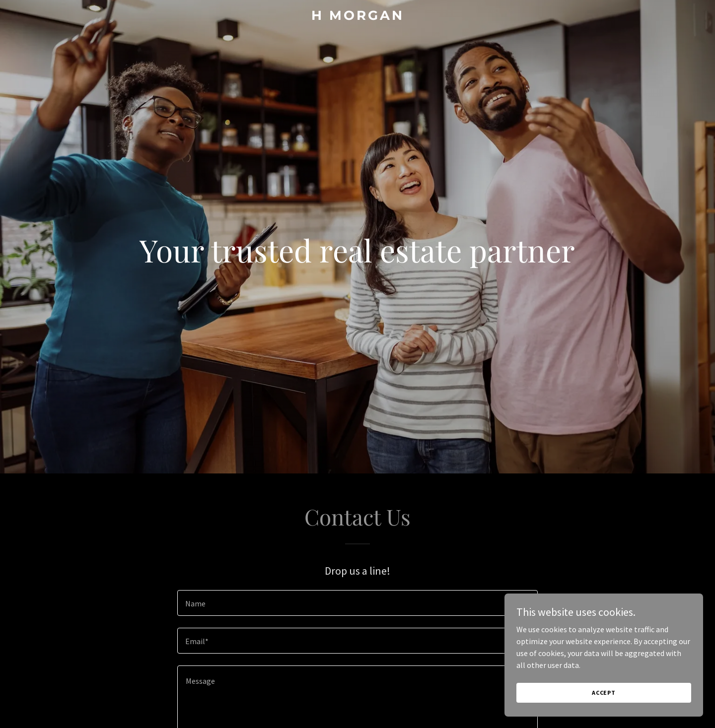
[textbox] (357, 603)
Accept (604, 693)
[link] (357, 17)
